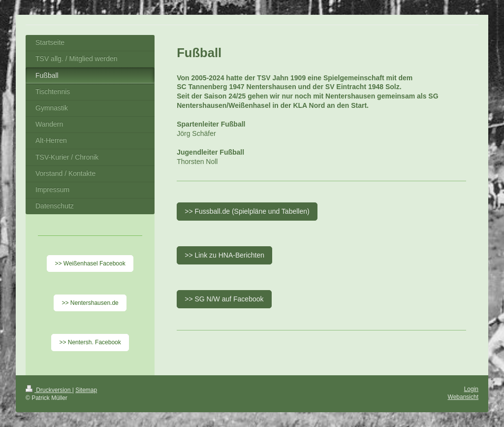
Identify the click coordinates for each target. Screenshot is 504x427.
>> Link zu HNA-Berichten (224, 255)
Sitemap (86, 390)
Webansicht (463, 397)
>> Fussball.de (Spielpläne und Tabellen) (247, 211)
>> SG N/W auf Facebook (224, 299)
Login (471, 389)
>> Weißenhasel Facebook (90, 263)
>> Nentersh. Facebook (90, 342)
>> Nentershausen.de (90, 303)
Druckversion (49, 390)
